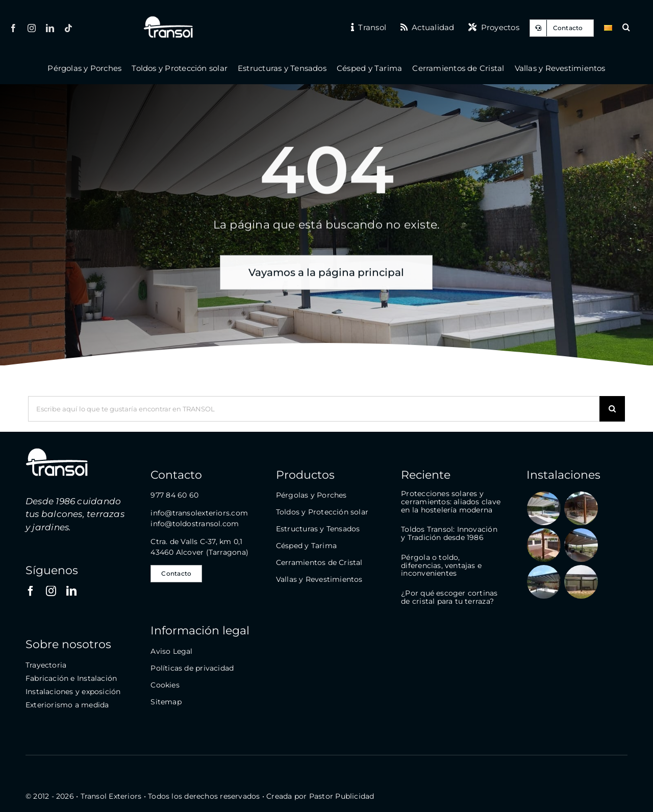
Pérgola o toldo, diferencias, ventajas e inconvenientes (441, 565)
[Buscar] (612, 409)
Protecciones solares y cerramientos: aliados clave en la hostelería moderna (451, 501)
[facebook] (13, 28)
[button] (626, 28)
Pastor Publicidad (342, 796)
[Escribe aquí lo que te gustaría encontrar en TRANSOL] (314, 409)
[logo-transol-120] (168, 19)
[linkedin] (50, 28)
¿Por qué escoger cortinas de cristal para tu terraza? (449, 597)
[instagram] (32, 28)
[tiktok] (68, 28)
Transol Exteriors (111, 796)
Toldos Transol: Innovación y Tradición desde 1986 (449, 533)
